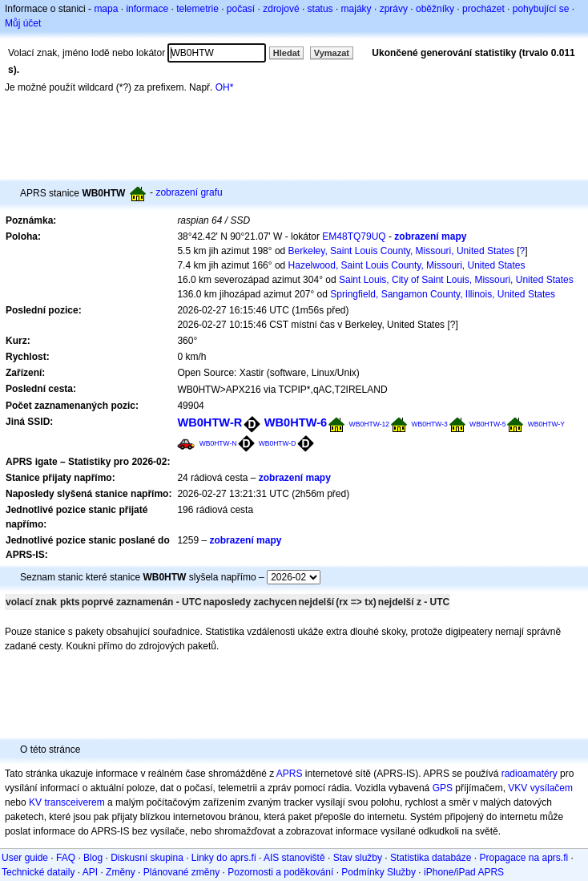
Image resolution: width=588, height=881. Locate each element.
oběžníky (435, 9)
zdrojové (281, 9)
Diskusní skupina (147, 858)
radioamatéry (530, 774)
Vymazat (332, 53)
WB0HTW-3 (430, 424)
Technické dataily (38, 872)
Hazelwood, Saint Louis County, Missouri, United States (407, 265)
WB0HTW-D (278, 443)
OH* (225, 87)
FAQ (66, 858)
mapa (106, 9)
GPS (443, 788)
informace (147, 9)
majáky (356, 9)
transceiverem (74, 802)
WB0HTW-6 (296, 422)
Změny (121, 872)
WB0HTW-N (218, 443)
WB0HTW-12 (370, 424)
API (90, 872)
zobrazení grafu (189, 192)
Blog (93, 858)
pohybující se (541, 9)
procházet (483, 9)
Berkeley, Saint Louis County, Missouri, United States (401, 251)
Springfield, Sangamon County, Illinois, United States (443, 294)
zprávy (394, 9)
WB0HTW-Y (546, 424)
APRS (290, 774)
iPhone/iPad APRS (464, 872)
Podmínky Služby (379, 872)
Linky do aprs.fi (224, 858)
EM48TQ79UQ (354, 236)
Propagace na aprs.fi (524, 858)
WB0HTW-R (209, 422)
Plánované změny (181, 872)
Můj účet (23, 23)
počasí (241, 9)
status (320, 9)
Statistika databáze (431, 858)
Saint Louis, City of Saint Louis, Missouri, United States (456, 280)
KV (35, 802)
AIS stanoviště (294, 858)
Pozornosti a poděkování (280, 872)
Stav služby (358, 858)
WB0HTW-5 (487, 424)
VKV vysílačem (540, 788)
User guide (25, 858)
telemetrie (197, 9)
